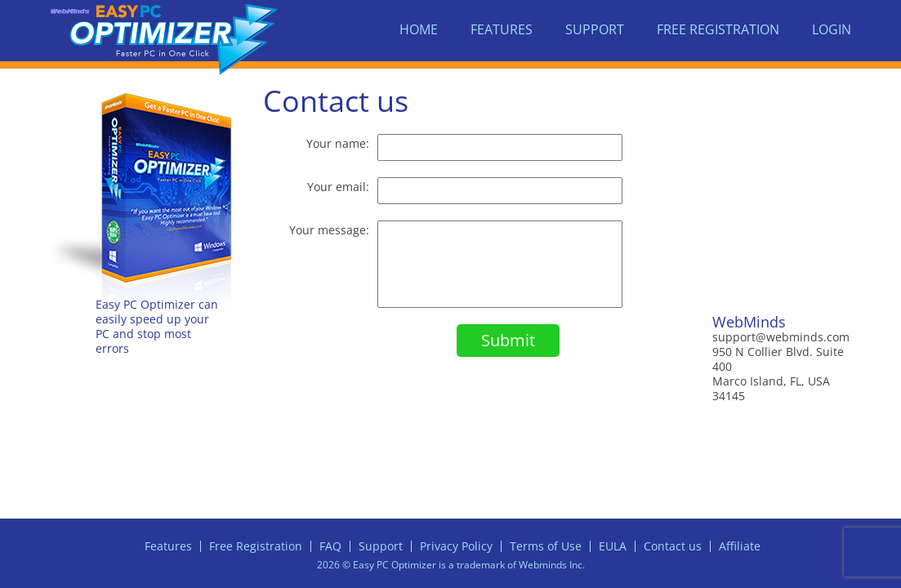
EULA (613, 546)
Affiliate (740, 546)
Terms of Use (546, 546)
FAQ (330, 546)
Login (832, 29)
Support (595, 29)
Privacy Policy (456, 546)
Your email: (338, 187)
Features (502, 29)
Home (419, 29)
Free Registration (718, 29)
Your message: (329, 230)
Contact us (673, 546)
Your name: (338, 143)
